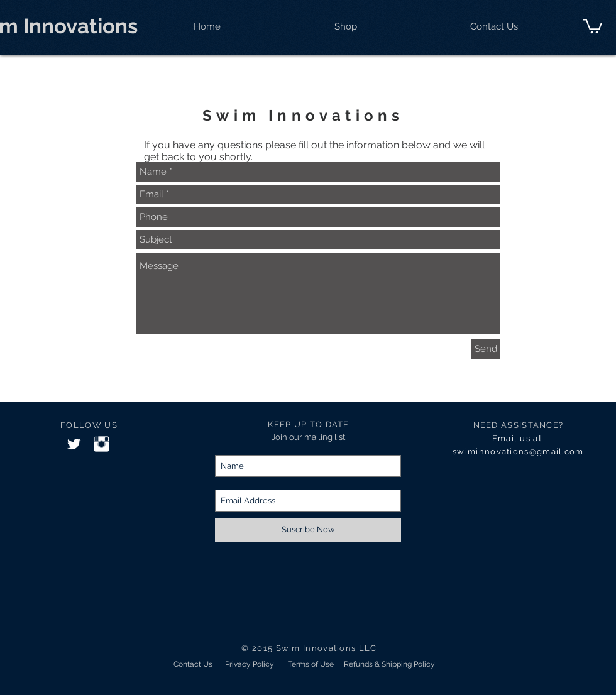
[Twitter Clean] (74, 444)
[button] (593, 25)
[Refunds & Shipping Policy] (389, 664)
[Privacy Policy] (250, 664)
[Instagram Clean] (102, 444)
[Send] (486, 349)
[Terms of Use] (311, 664)
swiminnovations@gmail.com (518, 451)
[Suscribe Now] (308, 530)
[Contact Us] (193, 664)
